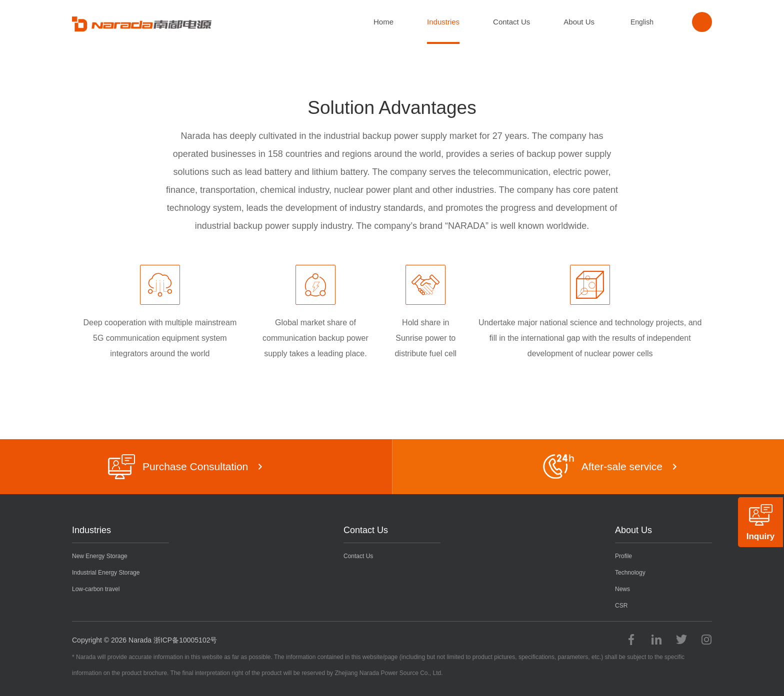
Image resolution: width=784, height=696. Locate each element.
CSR (621, 606)
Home (383, 22)
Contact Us (511, 22)
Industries (443, 22)
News (622, 589)
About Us (579, 22)
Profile (623, 556)
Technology (630, 573)
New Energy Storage (100, 556)
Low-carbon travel (96, 589)
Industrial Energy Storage (106, 573)
